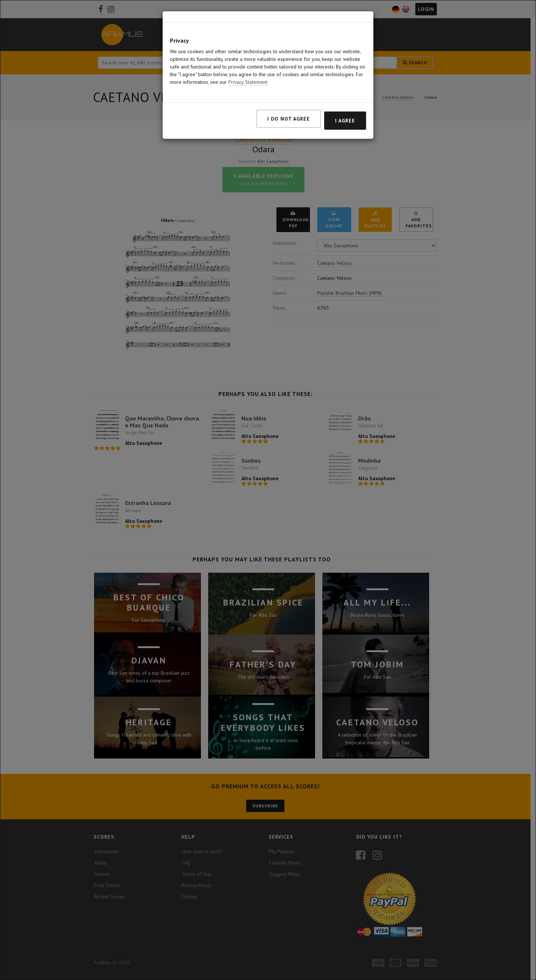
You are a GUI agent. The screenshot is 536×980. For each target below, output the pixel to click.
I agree (345, 121)
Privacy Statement (248, 82)
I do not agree (289, 119)
